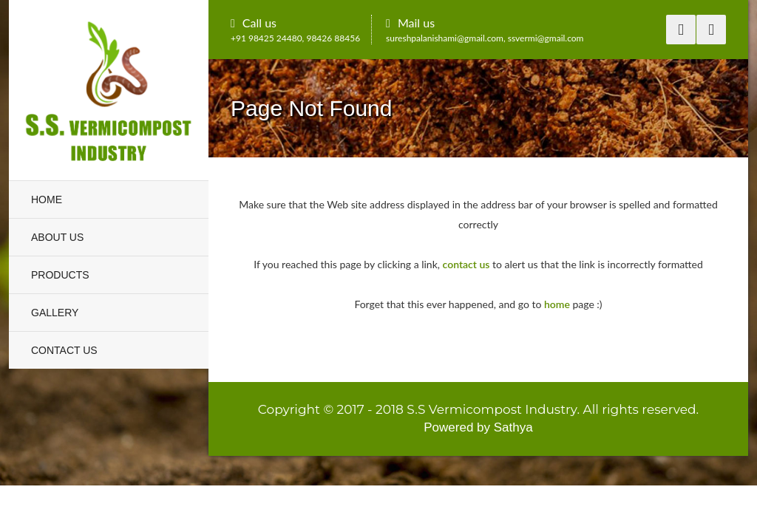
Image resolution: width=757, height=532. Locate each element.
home (557, 304)
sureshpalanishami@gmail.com (445, 38)
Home (47, 199)
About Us (57, 237)
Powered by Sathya (478, 427)
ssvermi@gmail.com (546, 38)
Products (60, 275)
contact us (466, 264)
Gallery (55, 313)
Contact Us (64, 350)
